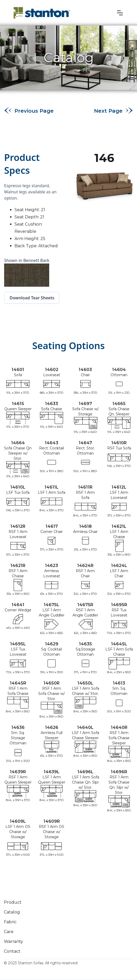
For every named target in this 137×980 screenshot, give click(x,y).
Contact (12, 951)
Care (9, 932)
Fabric (10, 922)
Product (13, 902)
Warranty (13, 941)
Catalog (12, 912)
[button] (120, 13)
